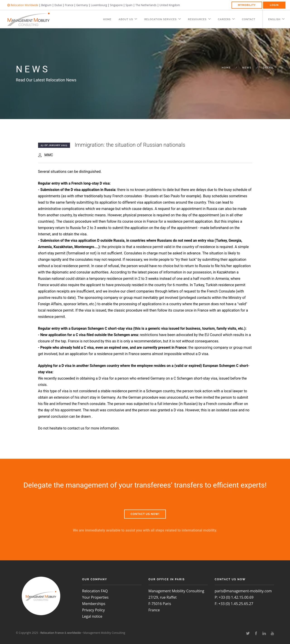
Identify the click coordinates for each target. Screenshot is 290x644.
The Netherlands (146, 5)
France (69, 5)
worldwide (74, 633)
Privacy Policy (94, 610)
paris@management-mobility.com (243, 591)
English (274, 19)
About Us (126, 19)
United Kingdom (170, 5)
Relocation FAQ (95, 591)
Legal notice (92, 616)
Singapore (116, 5)
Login (274, 5)
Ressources (197, 19)
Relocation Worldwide (23, 5)
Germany (82, 5)
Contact (249, 19)
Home (107, 19)
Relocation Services (160, 19)
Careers (224, 19)
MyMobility (247, 5)
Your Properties (95, 597)
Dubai (58, 5)
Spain (129, 5)
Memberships (94, 604)
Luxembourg (99, 5)
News (247, 68)
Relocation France (52, 633)
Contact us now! (145, 514)
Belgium (46, 5)
